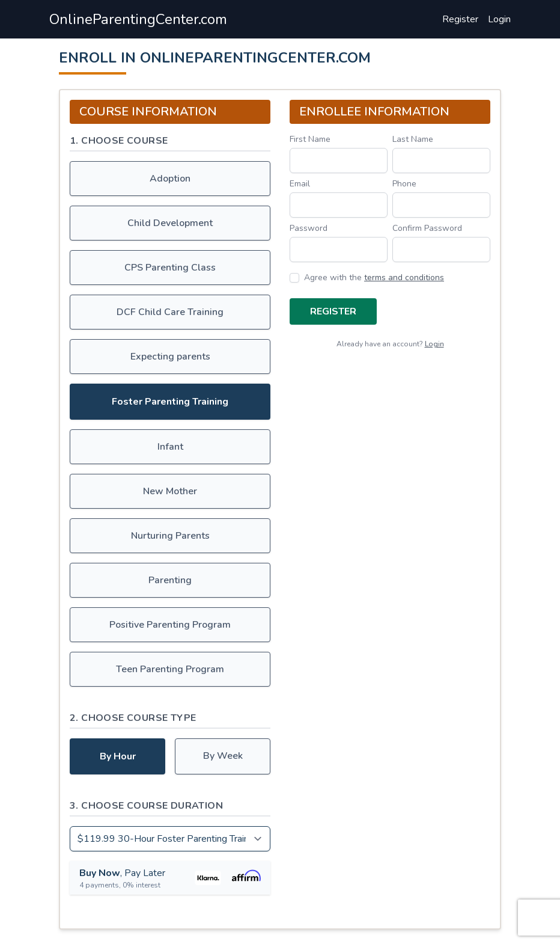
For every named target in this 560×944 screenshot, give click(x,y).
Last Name (413, 139)
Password (309, 228)
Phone (404, 184)
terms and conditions (404, 277)
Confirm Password (427, 228)
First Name (310, 139)
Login (499, 19)
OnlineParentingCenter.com (138, 19)
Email (300, 184)
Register (460, 19)
